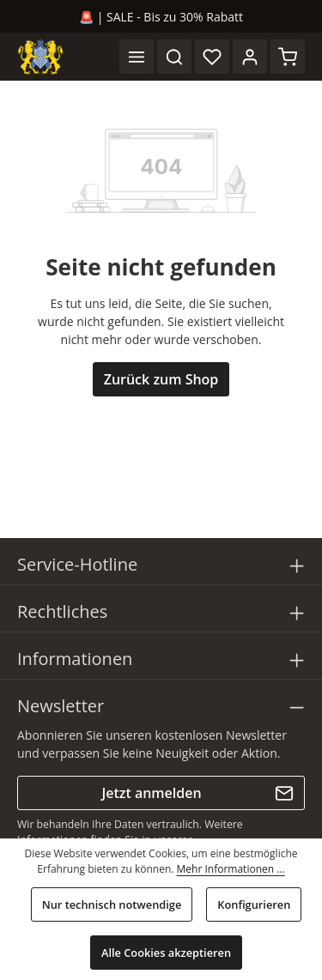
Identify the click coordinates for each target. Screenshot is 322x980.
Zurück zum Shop (161, 379)
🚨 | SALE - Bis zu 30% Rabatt (161, 17)
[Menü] (137, 57)
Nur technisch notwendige (112, 904)
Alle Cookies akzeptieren (166, 953)
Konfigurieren (254, 904)
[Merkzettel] (212, 57)
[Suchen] (174, 57)
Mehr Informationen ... (231, 869)
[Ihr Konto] (250, 57)
